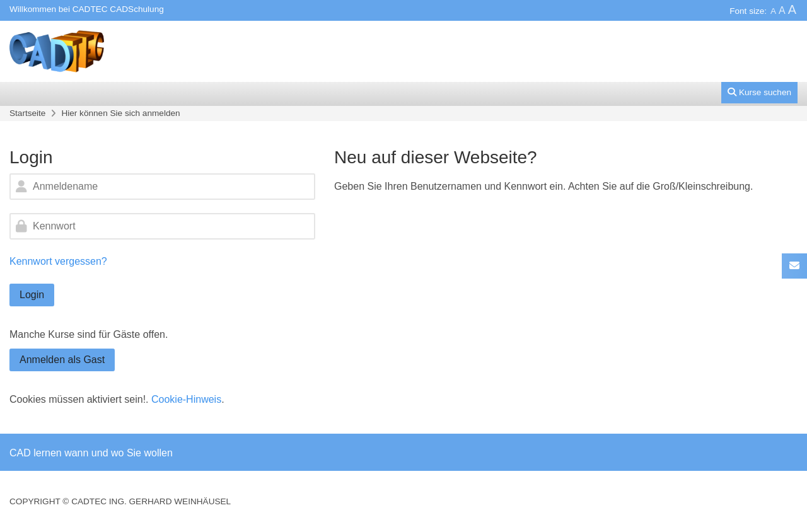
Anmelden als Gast (62, 360)
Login (32, 295)
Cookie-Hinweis (186, 399)
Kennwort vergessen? (58, 261)
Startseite (27, 113)
